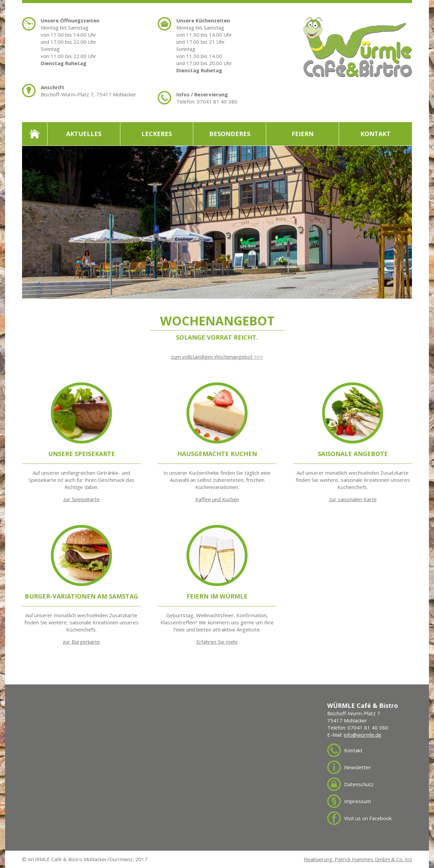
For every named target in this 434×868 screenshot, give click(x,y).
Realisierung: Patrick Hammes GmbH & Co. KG (358, 859)
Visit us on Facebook (368, 818)
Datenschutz (359, 784)
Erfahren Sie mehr (217, 642)
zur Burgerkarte (81, 642)
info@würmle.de (363, 735)
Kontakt (376, 134)
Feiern (303, 134)
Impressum (358, 801)
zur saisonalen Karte (353, 499)
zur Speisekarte (81, 499)
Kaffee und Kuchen (217, 499)
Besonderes (230, 134)
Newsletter (358, 767)
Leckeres (157, 134)
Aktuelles (84, 134)
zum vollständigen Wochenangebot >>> (217, 357)
